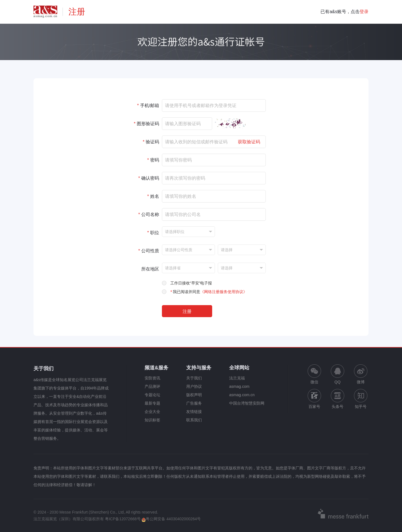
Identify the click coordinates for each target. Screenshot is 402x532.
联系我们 (194, 420)
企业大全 (152, 412)
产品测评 (152, 386)
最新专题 (152, 403)
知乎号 (361, 399)
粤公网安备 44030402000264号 (171, 519)
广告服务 (194, 403)
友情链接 (194, 412)
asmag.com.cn (242, 395)
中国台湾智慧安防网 (247, 403)
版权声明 (194, 395)
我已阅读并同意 (209, 292)
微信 (314, 374)
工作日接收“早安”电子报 (191, 283)
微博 (361, 374)
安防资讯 (152, 378)
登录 (364, 12)
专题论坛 (152, 395)
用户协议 (194, 386)
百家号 (314, 399)
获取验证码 (249, 142)
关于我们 (194, 378)
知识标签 (152, 420)
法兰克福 (237, 378)
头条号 (338, 399)
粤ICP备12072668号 (123, 519)
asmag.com (239, 386)
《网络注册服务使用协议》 (224, 292)
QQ (338, 374)
